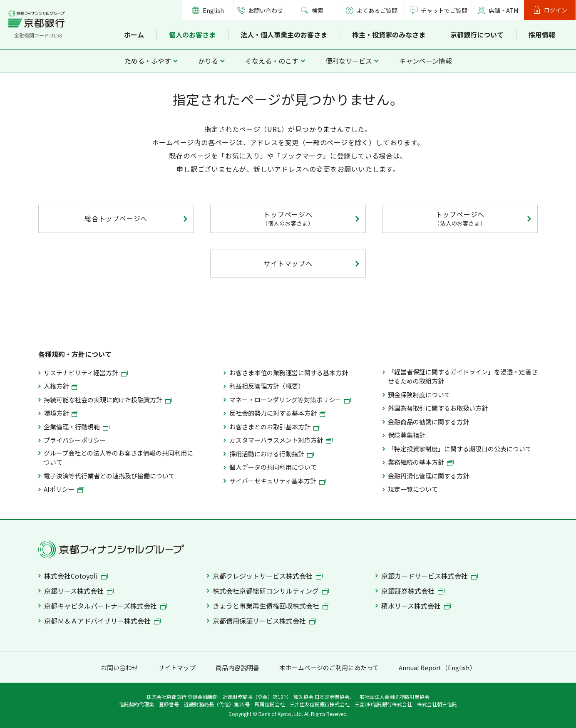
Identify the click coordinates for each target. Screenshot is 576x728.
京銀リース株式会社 (79, 591)
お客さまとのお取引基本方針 (275, 427)
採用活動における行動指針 (272, 454)
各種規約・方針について (75, 354)
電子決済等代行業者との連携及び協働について (109, 476)
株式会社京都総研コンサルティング (271, 591)
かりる (208, 61)
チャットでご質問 (444, 10)
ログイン (556, 10)
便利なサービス (349, 61)
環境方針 (61, 413)
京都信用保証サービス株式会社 (264, 621)
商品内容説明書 (237, 667)
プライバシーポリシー (75, 440)
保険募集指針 (407, 435)
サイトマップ (177, 667)
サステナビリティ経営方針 (86, 373)
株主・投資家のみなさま (389, 35)
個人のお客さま (192, 35)
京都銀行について (477, 35)
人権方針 (61, 386)
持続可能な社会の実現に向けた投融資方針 (108, 400)
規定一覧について (413, 489)
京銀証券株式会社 (413, 591)
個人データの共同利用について (273, 467)
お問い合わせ (266, 10)
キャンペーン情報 (426, 61)
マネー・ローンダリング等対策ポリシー (290, 400)
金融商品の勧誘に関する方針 (428, 422)
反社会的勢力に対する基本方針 (278, 413)
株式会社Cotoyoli (76, 576)
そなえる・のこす (272, 61)
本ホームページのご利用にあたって (329, 667)
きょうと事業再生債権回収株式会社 (271, 606)
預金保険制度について (419, 395)
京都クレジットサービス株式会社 (268, 576)
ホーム (134, 35)
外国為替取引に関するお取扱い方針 (438, 408)
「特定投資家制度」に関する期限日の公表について (460, 449)
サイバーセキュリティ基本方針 (278, 481)
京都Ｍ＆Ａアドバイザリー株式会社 (102, 621)
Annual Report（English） (437, 667)
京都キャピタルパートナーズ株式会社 (106, 606)
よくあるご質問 (371, 10)
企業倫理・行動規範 (77, 427)
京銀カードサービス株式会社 (430, 576)
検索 (318, 10)
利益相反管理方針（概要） (267, 386)
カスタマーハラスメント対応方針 (281, 440)
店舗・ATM (503, 10)
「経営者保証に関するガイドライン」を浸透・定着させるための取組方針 (463, 376)
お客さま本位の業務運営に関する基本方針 (289, 373)
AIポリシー (64, 489)
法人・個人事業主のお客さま (284, 35)
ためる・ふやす (148, 61)
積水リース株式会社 (416, 606)
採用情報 (542, 35)
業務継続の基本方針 (421, 462)
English (213, 10)
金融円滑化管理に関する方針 (428, 476)
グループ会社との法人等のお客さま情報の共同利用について (118, 457)
